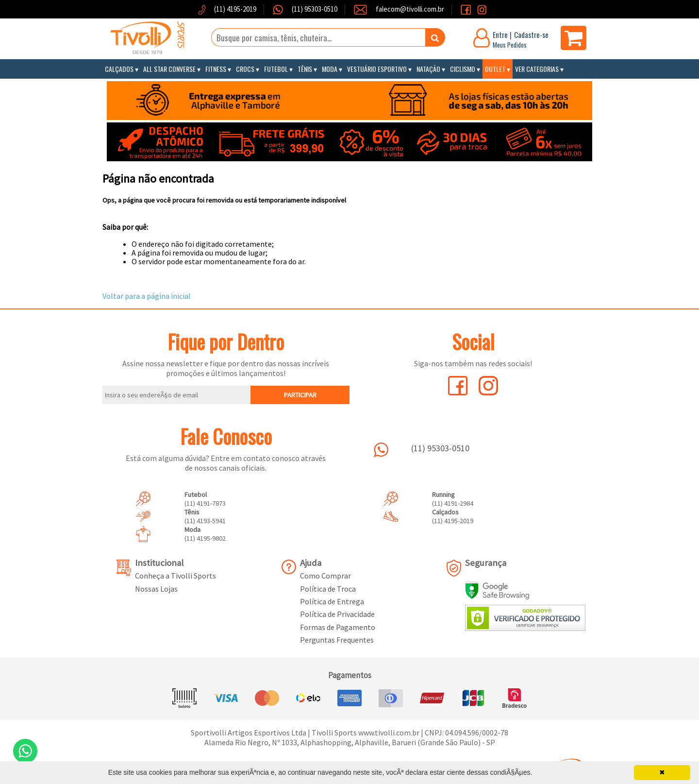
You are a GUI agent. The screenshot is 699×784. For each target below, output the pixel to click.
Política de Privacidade (337, 614)
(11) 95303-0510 (314, 9)
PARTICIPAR (300, 395)
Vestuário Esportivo (377, 69)
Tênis (305, 69)
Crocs (245, 69)
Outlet (495, 69)
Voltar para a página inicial (147, 296)
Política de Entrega (332, 601)
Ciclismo (463, 69)
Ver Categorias (537, 69)
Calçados (119, 69)
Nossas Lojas (156, 589)
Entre (500, 34)
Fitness (216, 69)
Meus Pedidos (510, 45)
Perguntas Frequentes (337, 640)
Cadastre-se (531, 34)
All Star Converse (169, 69)
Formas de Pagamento (338, 627)
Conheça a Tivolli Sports (175, 576)
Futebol (276, 69)
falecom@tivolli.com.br (410, 9)
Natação (428, 69)
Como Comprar (325, 576)
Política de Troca (328, 589)
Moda (330, 69)
